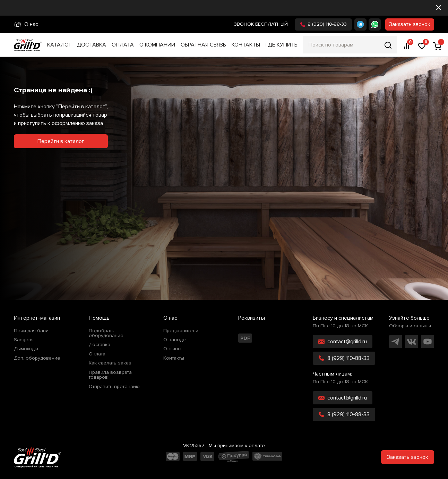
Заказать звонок (410, 24)
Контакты (246, 45)
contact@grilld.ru (343, 342)
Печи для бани (31, 331)
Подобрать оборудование (106, 333)
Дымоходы (26, 349)
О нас (26, 24)
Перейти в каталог (61, 141)
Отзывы (172, 349)
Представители (181, 331)
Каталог (59, 45)
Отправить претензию (114, 387)
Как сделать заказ (110, 363)
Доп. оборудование (37, 358)
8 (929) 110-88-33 (323, 24)
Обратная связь (203, 45)
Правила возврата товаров (110, 375)
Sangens (24, 340)
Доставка (92, 45)
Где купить (282, 45)
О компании (157, 45)
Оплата (123, 45)
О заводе (175, 340)
